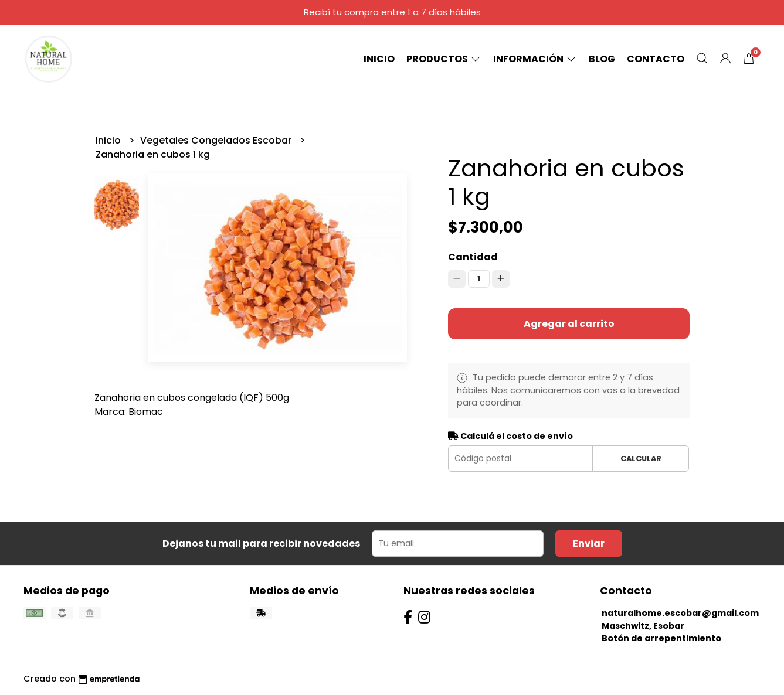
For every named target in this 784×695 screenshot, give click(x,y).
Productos (444, 59)
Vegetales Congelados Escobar (217, 140)
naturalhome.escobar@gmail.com (680, 613)
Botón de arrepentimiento (661, 638)
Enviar (589, 544)
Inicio (379, 59)
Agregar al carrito (569, 324)
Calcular (641, 459)
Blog (602, 59)
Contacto (656, 59)
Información (535, 59)
